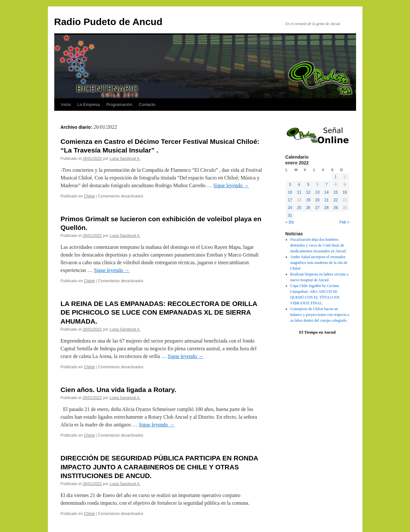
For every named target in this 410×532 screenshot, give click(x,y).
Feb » (344, 222)
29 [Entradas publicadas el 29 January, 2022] (336, 208)
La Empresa (89, 105)
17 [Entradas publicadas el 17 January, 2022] (290, 200)
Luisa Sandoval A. (125, 159)
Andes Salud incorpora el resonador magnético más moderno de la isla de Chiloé (319, 263)
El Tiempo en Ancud (317, 332)
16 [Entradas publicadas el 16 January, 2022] (345, 192)
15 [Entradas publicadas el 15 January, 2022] (336, 192)
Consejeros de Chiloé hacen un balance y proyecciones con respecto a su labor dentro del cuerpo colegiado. (320, 315)
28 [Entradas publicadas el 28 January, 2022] (326, 208)
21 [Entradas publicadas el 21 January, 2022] (326, 200)
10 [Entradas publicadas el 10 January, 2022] (290, 192)
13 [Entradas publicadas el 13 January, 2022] (317, 192)
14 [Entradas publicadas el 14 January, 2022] (326, 192)
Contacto (147, 105)
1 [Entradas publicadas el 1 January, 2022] (336, 177)
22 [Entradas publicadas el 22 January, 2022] (336, 200)
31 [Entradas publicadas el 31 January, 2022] (290, 215)
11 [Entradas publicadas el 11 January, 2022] (299, 192)
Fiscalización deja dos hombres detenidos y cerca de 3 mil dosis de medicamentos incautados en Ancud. (318, 245)
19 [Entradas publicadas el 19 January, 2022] (308, 200)
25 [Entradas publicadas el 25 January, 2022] (299, 208)
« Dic (290, 222)
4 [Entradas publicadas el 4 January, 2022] (299, 185)
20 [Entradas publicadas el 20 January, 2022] (317, 200)
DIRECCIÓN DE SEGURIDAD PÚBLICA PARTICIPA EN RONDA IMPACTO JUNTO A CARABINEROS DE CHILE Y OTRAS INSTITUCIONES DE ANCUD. (159, 467)
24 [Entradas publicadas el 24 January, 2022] (290, 208)
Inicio (66, 105)
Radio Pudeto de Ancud (108, 22)
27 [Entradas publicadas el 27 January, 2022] (317, 208)
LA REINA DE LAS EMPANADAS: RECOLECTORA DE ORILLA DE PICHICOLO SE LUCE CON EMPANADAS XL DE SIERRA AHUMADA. (159, 312)
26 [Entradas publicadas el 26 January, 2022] (308, 208)
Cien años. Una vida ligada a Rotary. (118, 390)
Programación (119, 105)
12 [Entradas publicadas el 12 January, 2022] (308, 192)
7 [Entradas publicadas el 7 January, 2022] (327, 185)
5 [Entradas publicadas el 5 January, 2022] (308, 185)
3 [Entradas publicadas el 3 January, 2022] (290, 185)
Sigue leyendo (231, 185)
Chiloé (89, 196)
